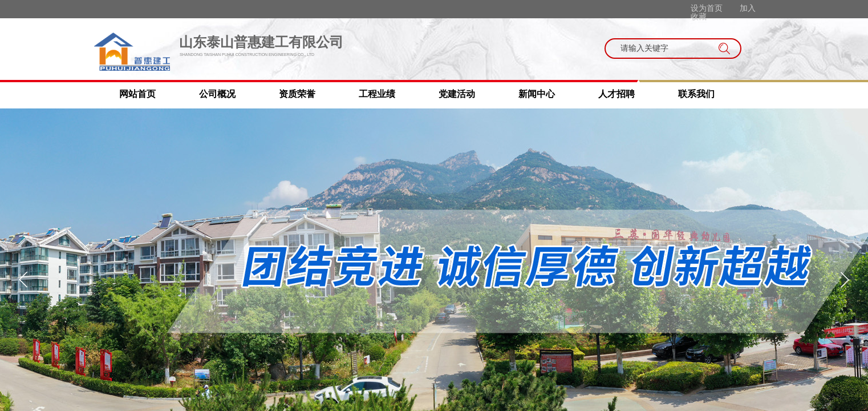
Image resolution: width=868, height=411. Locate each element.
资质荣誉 (297, 94)
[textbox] (662, 49)
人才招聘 (616, 94)
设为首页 (707, 8)
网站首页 (137, 94)
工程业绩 (377, 94)
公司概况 (217, 94)
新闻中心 (537, 94)
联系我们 (696, 94)
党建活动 (457, 94)
